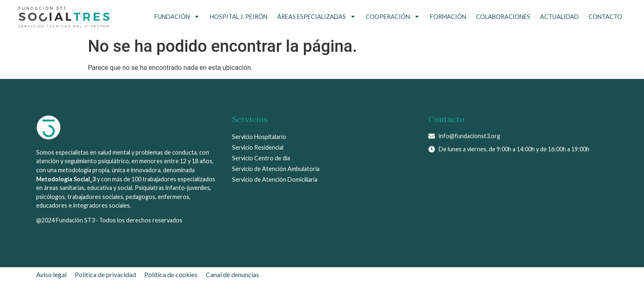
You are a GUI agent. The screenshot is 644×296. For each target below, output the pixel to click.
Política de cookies (171, 274)
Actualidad (559, 17)
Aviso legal (51, 274)
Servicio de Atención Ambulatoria (276, 169)
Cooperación (393, 16)
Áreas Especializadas (316, 16)
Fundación (177, 16)
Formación (448, 17)
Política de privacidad (105, 274)
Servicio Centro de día (261, 158)
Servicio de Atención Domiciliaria (275, 179)
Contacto (605, 17)
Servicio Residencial (258, 147)
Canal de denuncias (232, 274)
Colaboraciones (503, 17)
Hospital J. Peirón (239, 17)
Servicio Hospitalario (259, 137)
